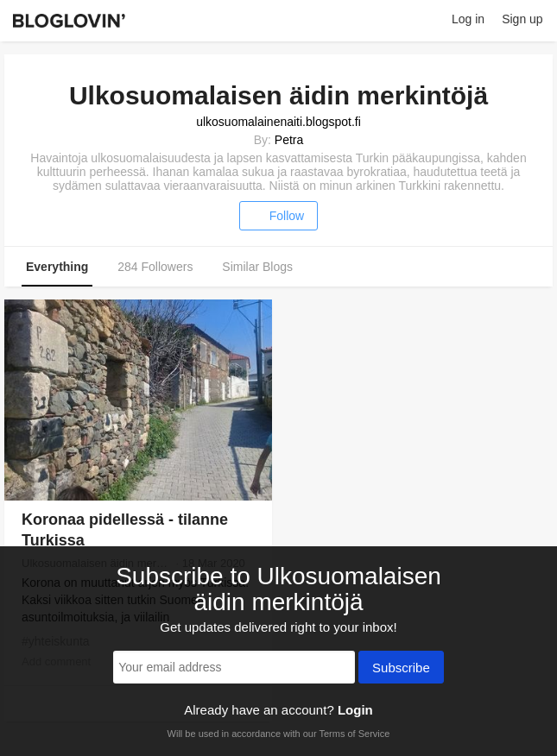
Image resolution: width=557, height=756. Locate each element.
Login (355, 710)
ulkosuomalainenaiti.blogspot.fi (278, 122)
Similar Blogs (257, 267)
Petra (289, 140)
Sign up (522, 19)
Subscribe (401, 669)
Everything (57, 267)
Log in (468, 19)
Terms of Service (354, 734)
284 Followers (155, 267)
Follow (278, 216)
